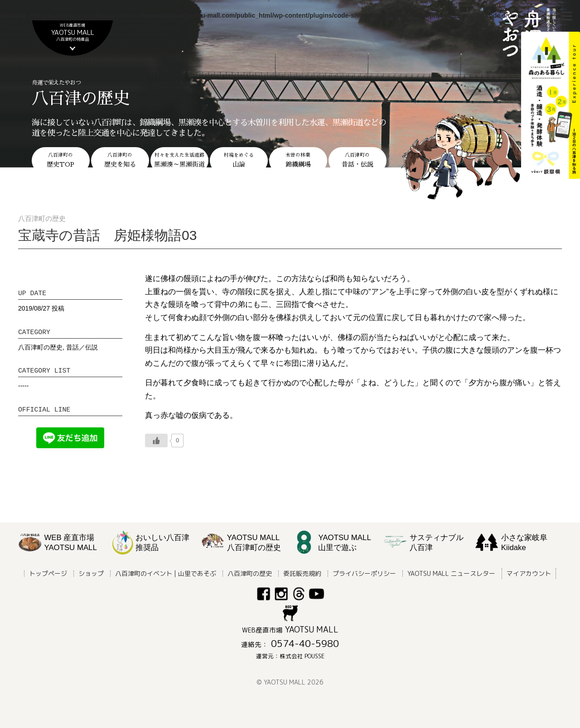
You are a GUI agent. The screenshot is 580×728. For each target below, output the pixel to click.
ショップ (91, 573)
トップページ (48, 573)
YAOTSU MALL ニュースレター (451, 573)
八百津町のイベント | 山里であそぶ (166, 573)
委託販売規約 (302, 573)
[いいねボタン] (156, 441)
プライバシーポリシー (364, 573)
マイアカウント (529, 573)
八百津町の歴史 (40, 347)
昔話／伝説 (82, 347)
